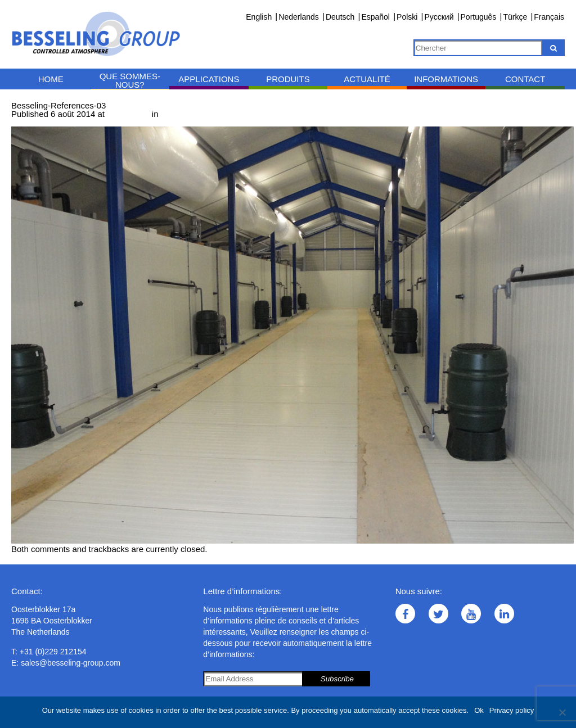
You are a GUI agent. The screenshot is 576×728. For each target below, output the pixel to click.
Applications (209, 79)
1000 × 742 (128, 114)
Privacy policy (512, 710)
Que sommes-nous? (130, 80)
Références (183, 114)
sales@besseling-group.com (71, 663)
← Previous (33, 122)
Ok (479, 710)
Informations (446, 79)
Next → (71, 122)
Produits (288, 79)
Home (51, 79)
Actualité (367, 79)
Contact (525, 79)
